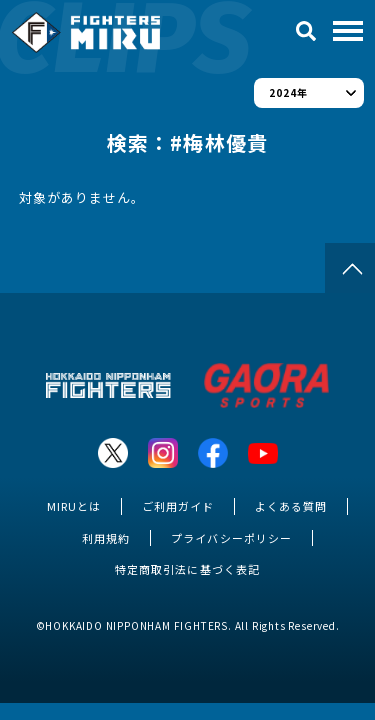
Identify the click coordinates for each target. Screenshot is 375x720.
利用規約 (106, 538)
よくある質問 (291, 506)
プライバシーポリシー (231, 538)
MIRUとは (74, 506)
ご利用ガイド (178, 506)
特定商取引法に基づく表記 (187, 569)
